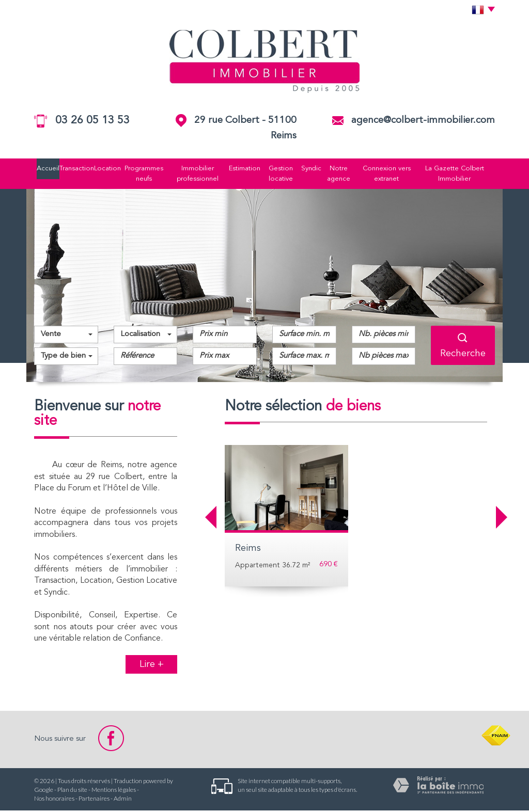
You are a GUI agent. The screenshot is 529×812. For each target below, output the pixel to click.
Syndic (316, 169)
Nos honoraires (54, 800)
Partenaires (94, 800)
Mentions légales (114, 791)
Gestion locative (284, 174)
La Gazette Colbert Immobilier (464, 174)
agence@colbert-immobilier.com (423, 121)
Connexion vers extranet (394, 174)
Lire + (152, 666)
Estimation (246, 169)
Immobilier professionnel (197, 174)
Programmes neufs (142, 174)
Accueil (38, 169)
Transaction (69, 169)
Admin (123, 800)
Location (103, 169)
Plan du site (72, 791)
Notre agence (345, 174)
